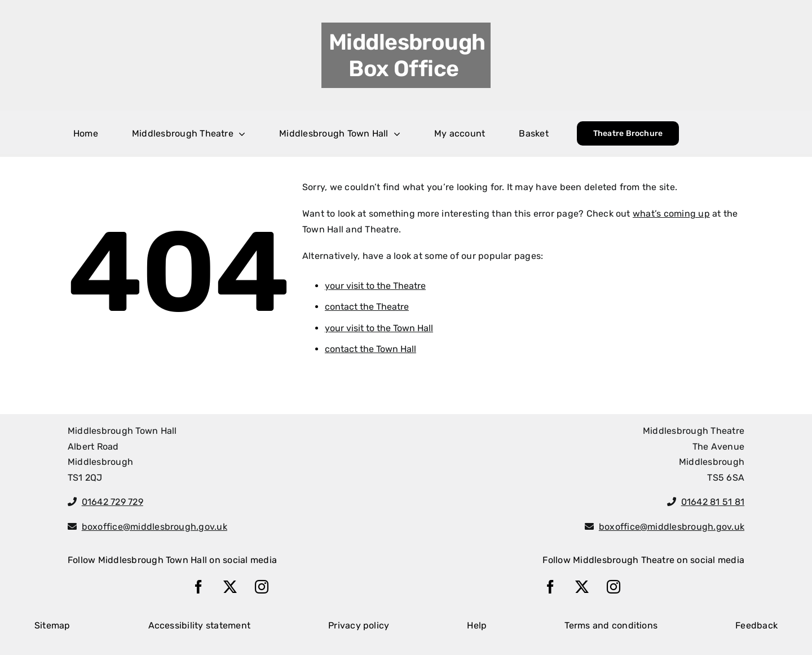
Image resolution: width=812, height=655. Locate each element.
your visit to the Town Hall (379, 328)
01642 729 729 (112, 502)
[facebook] (198, 587)
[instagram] (262, 587)
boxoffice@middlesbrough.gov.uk (155, 527)
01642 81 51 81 (713, 502)
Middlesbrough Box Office (407, 55)
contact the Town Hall (370, 349)
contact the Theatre (367, 307)
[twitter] (230, 587)
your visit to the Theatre (375, 286)
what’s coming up (671, 214)
